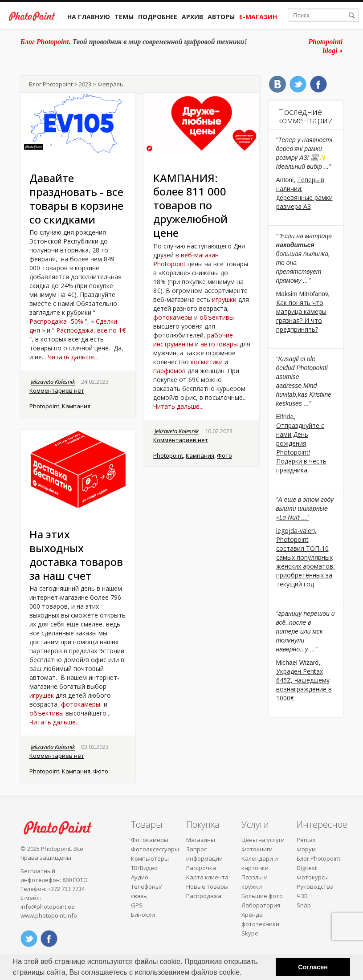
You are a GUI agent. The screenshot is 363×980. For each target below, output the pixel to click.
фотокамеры (173, 317)
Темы (124, 17)
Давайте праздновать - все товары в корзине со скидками (76, 198)
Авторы (221, 17)
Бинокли (143, 915)
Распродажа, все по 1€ (91, 330)
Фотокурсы (313, 877)
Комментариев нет (57, 390)
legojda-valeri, (296, 531)
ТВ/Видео (144, 868)
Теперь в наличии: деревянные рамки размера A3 (304, 193)
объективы (217, 317)
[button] (245, 973)
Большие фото (262, 896)
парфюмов (169, 371)
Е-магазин (258, 17)
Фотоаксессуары (155, 849)
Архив (192, 17)
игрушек (42, 695)
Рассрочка (201, 868)
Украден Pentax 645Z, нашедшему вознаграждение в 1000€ (304, 685)
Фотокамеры (150, 840)
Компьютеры (150, 858)
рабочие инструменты (193, 340)
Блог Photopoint (51, 84)
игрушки (224, 299)
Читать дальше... (73, 357)
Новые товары (207, 886)
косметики (207, 362)
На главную (89, 17)
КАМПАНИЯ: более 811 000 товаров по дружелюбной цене (190, 205)
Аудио (140, 877)
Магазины (201, 840)
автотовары (219, 344)
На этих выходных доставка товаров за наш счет (76, 555)
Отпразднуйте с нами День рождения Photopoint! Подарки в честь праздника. (301, 448)
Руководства (315, 886)
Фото (224, 455)
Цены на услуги (263, 840)
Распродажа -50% (56, 321)
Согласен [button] (313, 967)
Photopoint (44, 406)
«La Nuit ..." (293, 517)
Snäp (304, 905)
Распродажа (204, 896)
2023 (85, 84)
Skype (250, 933)
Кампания (76, 406)
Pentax (306, 840)
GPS (137, 905)
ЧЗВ (302, 896)
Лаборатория (261, 905)
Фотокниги (257, 849)
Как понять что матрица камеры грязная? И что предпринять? (301, 316)
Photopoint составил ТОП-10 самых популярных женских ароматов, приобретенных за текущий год (306, 562)
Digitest (307, 868)
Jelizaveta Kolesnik (53, 382)
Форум (306, 849)
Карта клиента (207, 877)
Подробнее (158, 17)
